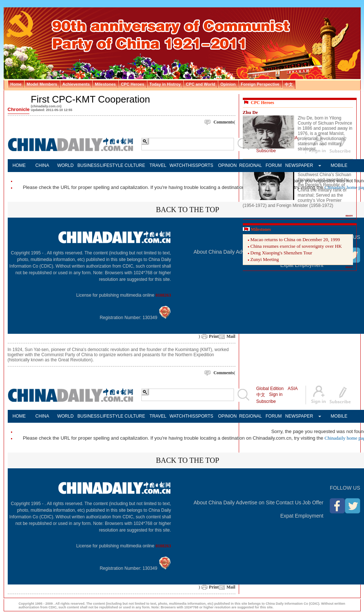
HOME (19, 165)
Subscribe (266, 401)
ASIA (293, 389)
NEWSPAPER (297, 165)
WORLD (66, 165)
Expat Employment (302, 516)
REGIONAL (251, 165)
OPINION (228, 165)
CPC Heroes (262, 103)
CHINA (42, 165)
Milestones (261, 229)
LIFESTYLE (112, 165)
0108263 (163, 295)
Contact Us (289, 503)
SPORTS (204, 165)
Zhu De (251, 112)
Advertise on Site (255, 503)
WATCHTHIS (181, 165)
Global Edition (270, 389)
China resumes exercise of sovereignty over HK (296, 246)
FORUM (274, 165)
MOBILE (339, 165)
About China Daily (214, 252)
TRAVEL (158, 165)
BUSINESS (89, 165)
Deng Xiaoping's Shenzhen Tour (281, 253)
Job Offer (313, 503)
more (349, 215)
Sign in (276, 394)
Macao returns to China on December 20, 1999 (295, 239)
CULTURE (135, 165)
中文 (261, 395)
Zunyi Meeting (265, 259)
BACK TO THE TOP (187, 210)
